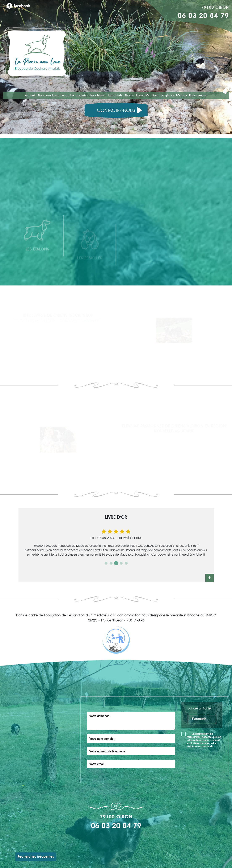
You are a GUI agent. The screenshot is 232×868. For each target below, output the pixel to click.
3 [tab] (116, 563)
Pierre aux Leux (48, 95)
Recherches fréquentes (36, 857)
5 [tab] (126, 563)
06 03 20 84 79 (203, 15)
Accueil (30, 95)
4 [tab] (121, 563)
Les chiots (115, 95)
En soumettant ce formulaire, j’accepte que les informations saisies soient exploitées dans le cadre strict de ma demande (204, 740)
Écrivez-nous (198, 95)
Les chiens (97, 95)
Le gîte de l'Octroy (174, 95)
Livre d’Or (143, 95)
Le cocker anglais (73, 95)
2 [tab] (111, 563)
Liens (155, 95)
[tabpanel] (116, 543)
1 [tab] (106, 563)
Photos (129, 95)
